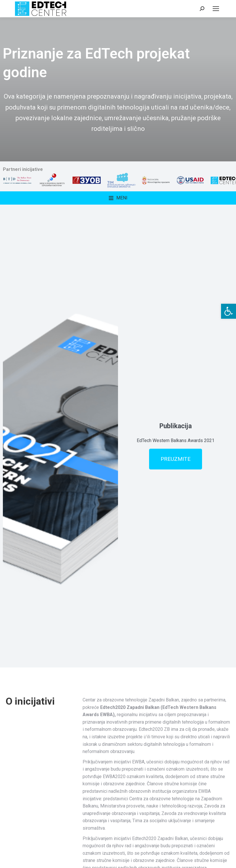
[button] (229, 311)
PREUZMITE (176, 459)
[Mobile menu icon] (216, 9)
